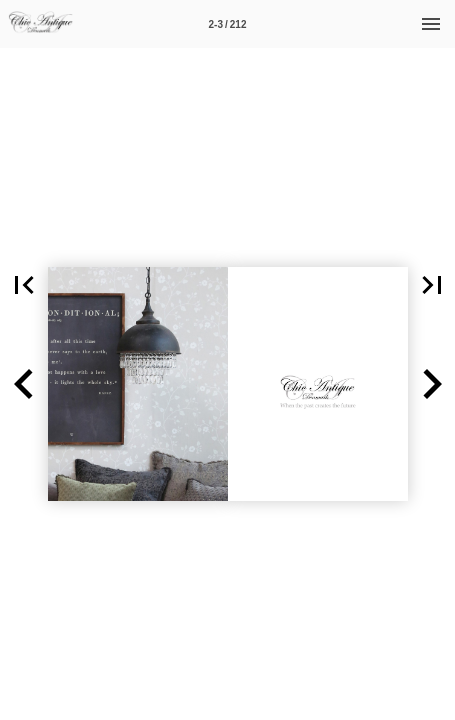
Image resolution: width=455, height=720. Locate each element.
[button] (24, 384)
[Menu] (431, 24)
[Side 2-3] (228, 24)
